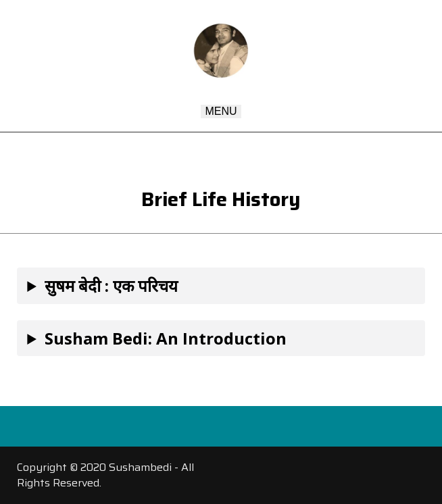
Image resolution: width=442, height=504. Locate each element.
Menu (221, 111)
